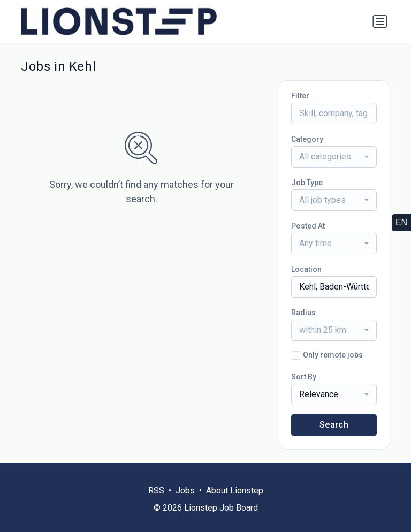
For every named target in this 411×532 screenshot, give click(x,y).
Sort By (304, 377)
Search (334, 425)
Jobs (185, 491)
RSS (156, 491)
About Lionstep (235, 491)
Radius (303, 313)
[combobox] (334, 157)
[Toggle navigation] (380, 21)
